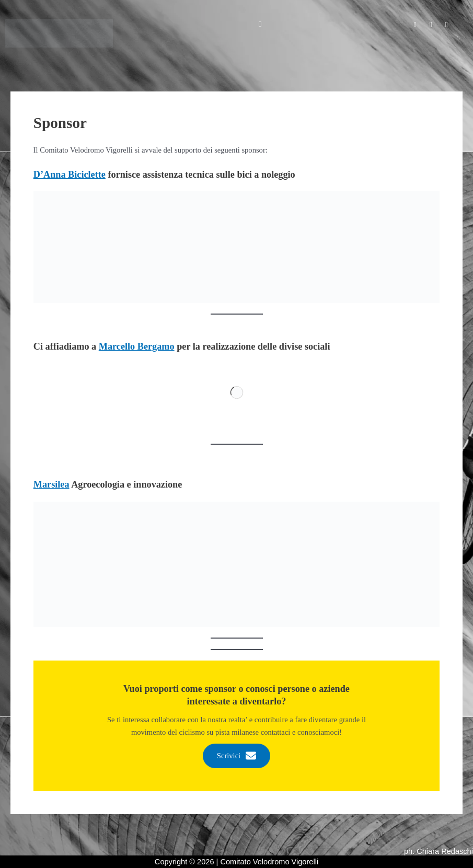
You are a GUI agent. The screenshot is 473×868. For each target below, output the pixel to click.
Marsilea (51, 484)
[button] (260, 24)
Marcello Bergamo (137, 346)
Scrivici (236, 756)
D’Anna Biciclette (70, 175)
